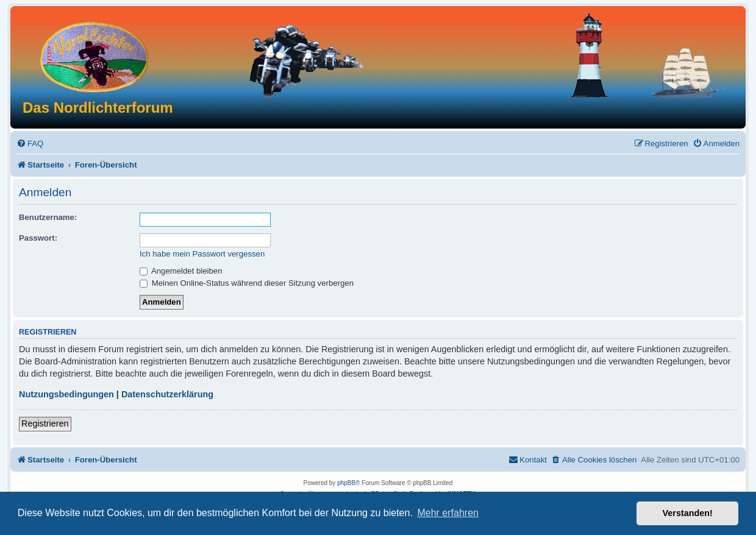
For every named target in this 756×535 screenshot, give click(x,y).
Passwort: (38, 238)
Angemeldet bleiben (181, 271)
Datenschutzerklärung (167, 394)
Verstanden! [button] (688, 513)
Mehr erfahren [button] (448, 513)
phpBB (346, 483)
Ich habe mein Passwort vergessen (202, 254)
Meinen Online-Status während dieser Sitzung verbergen (247, 283)
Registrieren (45, 423)
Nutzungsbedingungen (66, 394)
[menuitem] (30, 143)
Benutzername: (48, 217)
